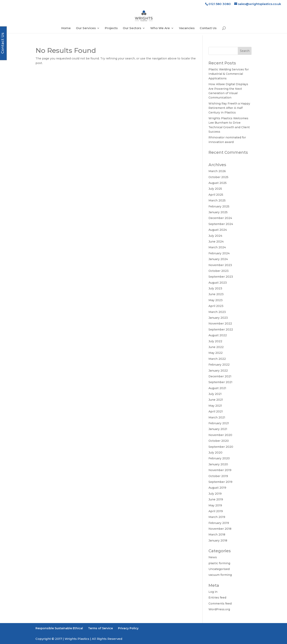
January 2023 (218, 318)
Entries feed (217, 598)
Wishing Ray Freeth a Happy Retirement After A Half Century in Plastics (229, 108)
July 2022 (215, 341)
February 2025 (219, 206)
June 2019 (216, 499)
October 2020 (219, 441)
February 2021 (219, 423)
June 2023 (216, 294)
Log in (213, 592)
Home (66, 28)
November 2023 (220, 265)
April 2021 (216, 411)
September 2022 (221, 329)
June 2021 (216, 400)
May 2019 (215, 505)
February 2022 (219, 365)
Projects (111, 28)
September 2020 (221, 447)
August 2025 (218, 183)
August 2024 (218, 230)
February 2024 (219, 253)
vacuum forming (220, 575)
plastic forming (219, 563)
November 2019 (220, 470)
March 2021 (217, 417)
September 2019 (220, 482)
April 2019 (216, 511)
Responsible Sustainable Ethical (59, 628)
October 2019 (218, 476)
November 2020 (220, 435)
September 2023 (221, 277)
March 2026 (217, 171)
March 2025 (217, 200)
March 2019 (217, 517)
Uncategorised (219, 569)
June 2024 (216, 242)
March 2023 (217, 312)
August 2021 (217, 388)
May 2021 (215, 406)
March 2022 (217, 359)
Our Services (86, 28)
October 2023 (219, 271)
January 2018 (218, 540)
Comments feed (220, 604)
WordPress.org (219, 609)
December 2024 (220, 218)
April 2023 (216, 306)
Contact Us (208, 28)
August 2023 (218, 283)
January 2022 (218, 371)
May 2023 (216, 300)
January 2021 (218, 429)
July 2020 (215, 453)
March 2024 (217, 247)
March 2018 (217, 535)
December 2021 (220, 376)
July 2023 (215, 288)
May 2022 (216, 353)
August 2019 (217, 488)
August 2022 (218, 335)
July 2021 (215, 394)
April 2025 (216, 195)
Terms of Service (100, 628)
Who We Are (160, 28)
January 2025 (218, 212)
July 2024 (215, 236)
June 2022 (216, 347)
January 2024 (218, 259)
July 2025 (215, 189)
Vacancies (187, 28)
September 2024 (221, 224)
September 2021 (220, 382)
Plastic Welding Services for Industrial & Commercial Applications (229, 74)
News (213, 557)
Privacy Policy (128, 628)
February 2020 (219, 458)
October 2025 (218, 177)
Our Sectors (132, 28)
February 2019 (219, 523)
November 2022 (220, 323)
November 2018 (220, 529)
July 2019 (215, 494)
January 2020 (218, 464)
